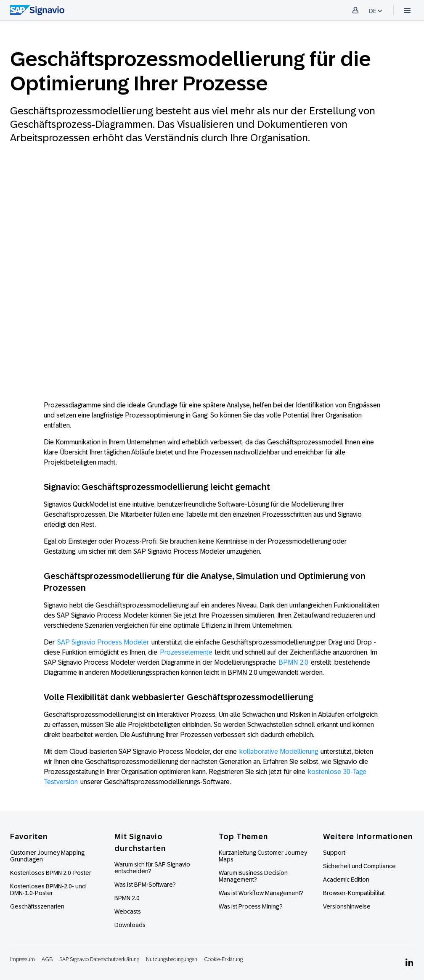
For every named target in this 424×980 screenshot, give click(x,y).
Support (334, 853)
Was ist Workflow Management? (261, 893)
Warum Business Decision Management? (253, 876)
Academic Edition (346, 880)
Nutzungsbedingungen (172, 959)
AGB (47, 959)
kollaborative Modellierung (279, 752)
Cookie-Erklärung (223, 959)
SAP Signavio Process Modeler (103, 642)
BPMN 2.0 (293, 662)
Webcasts (128, 911)
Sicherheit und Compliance (359, 866)
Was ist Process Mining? (251, 906)
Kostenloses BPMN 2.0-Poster (51, 873)
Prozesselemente (186, 652)
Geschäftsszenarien (37, 906)
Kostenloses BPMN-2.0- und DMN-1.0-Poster (48, 890)
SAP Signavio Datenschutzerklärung (99, 959)
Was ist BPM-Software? (145, 885)
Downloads (130, 925)
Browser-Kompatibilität (354, 893)
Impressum (23, 959)
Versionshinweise (347, 906)
